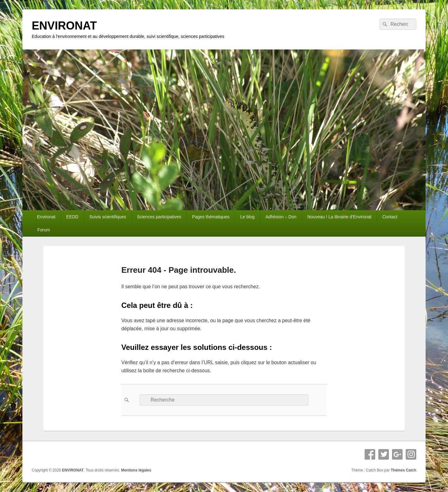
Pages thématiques (211, 217)
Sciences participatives (159, 217)
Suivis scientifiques (108, 217)
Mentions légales (136, 470)
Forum (44, 230)
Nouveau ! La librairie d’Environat (339, 217)
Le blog (247, 217)
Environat (46, 217)
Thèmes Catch (404, 470)
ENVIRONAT (64, 26)
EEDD (72, 217)
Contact (390, 217)
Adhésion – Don (281, 217)
